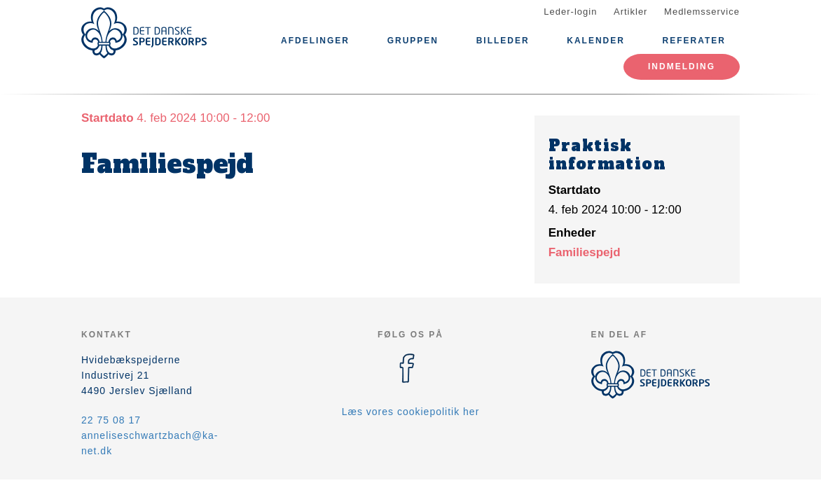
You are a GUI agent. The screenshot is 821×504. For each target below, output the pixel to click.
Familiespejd (585, 252)
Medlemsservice (702, 12)
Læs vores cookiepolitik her (411, 412)
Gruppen (413, 41)
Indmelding (682, 66)
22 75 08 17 (111, 420)
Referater (694, 41)
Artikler (630, 12)
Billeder (503, 41)
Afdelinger (315, 41)
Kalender (596, 41)
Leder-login (570, 12)
